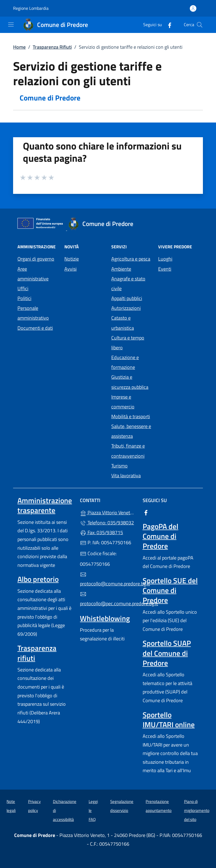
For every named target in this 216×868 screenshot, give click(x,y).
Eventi (165, 269)
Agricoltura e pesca (131, 259)
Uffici (23, 288)
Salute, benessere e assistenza (131, 431)
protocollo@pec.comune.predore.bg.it (108, 599)
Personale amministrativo (33, 313)
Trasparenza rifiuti (37, 653)
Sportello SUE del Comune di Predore (170, 590)
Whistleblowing (105, 618)
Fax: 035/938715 (101, 532)
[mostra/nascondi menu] (11, 25)
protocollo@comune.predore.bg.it (108, 579)
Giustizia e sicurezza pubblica (130, 382)
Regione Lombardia (31, 8)
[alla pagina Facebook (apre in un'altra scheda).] (167, 25)
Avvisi (70, 269)
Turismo (119, 466)
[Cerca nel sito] (200, 25)
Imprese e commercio (123, 402)
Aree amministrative (33, 274)
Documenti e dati (35, 328)
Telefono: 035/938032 (107, 523)
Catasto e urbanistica (123, 323)
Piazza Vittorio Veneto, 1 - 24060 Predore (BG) (108, 512)
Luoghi (165, 259)
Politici (24, 298)
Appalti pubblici (127, 298)
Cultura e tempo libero (128, 343)
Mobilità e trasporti (131, 416)
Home (19, 47)
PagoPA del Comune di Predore (160, 536)
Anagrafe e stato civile (128, 284)
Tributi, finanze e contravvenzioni (128, 451)
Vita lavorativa (126, 476)
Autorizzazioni (126, 308)
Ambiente (121, 269)
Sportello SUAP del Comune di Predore (167, 653)
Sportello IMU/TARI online (169, 720)
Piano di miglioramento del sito (197, 810)
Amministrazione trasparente (45, 505)
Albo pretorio (38, 579)
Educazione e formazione (125, 362)
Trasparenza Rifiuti (52, 47)
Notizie (72, 259)
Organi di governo (36, 259)
